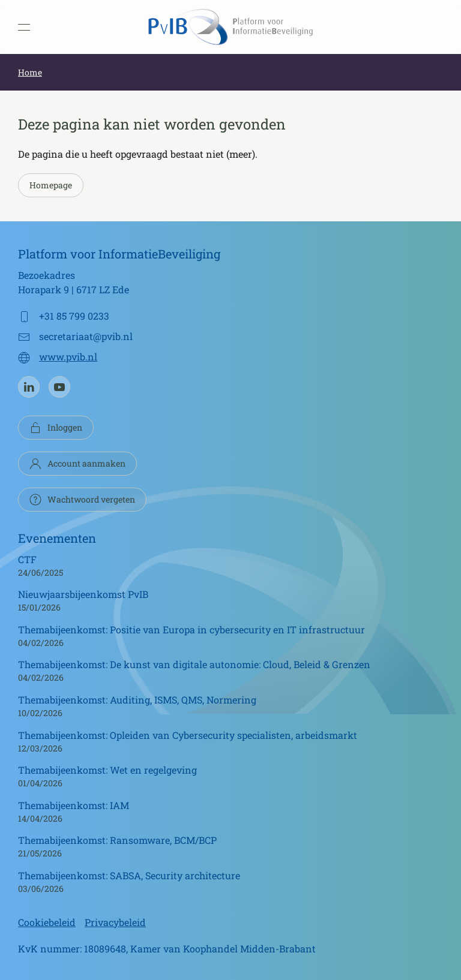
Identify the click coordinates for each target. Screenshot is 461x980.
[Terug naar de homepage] (230, 27)
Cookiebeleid (47, 922)
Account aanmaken (77, 464)
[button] (24, 27)
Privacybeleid (115, 922)
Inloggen (56, 428)
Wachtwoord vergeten (82, 500)
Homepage (51, 185)
